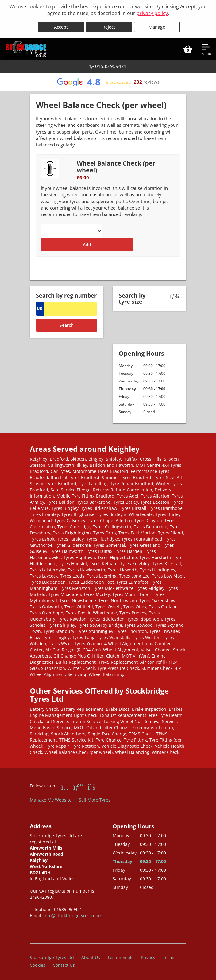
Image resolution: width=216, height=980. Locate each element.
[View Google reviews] (108, 80)
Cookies (38, 963)
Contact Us (64, 963)
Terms (169, 955)
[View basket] (188, 47)
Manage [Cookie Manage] (157, 25)
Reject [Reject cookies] (109, 25)
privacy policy (152, 13)
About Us (91, 955)
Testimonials (120, 955)
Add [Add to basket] (87, 243)
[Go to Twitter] (91, 785)
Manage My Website (51, 798)
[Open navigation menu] (206, 47)
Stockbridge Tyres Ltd (52, 955)
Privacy (148, 955)
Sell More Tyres (95, 798)
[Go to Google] (78, 785)
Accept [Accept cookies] (61, 25)
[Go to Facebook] (65, 785)
